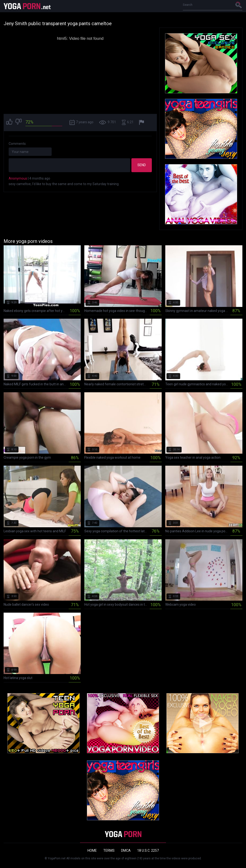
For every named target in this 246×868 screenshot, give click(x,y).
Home (92, 850)
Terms (109, 850)
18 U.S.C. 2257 (148, 850)
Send (142, 165)
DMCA (126, 850)
